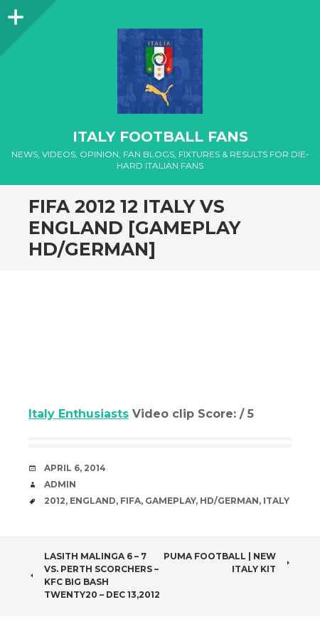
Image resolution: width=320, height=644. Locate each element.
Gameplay (170, 501)
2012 (55, 501)
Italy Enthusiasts (79, 414)
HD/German (229, 501)
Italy (276, 501)
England (93, 501)
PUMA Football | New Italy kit (228, 563)
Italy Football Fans (160, 137)
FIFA (130, 501)
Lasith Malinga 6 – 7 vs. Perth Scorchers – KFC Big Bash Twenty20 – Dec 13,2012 (94, 575)
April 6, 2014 (75, 468)
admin (60, 484)
